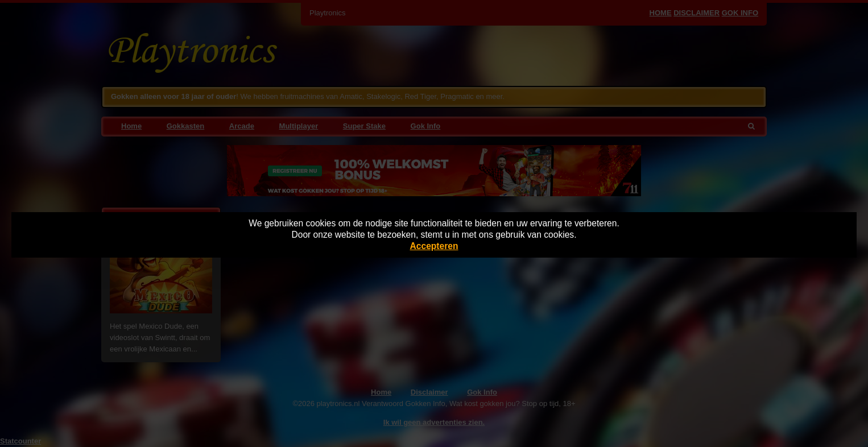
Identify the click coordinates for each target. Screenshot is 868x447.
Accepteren (434, 246)
